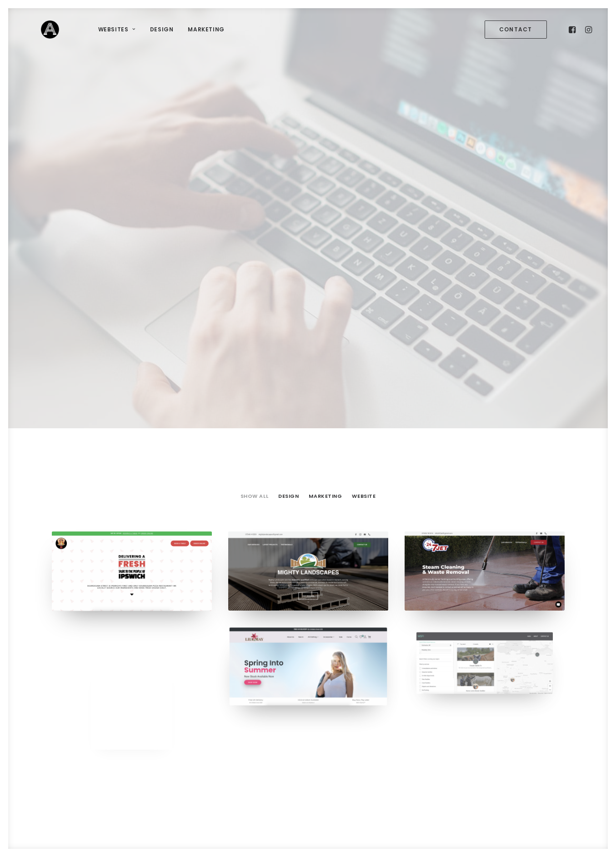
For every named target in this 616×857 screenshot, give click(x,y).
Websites (89, 32)
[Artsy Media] (36, 32)
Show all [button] (254, 244)
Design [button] (288, 244)
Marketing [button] (325, 244)
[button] (518, 32)
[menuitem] (89, 32)
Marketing (178, 32)
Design (134, 32)
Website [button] (364, 244)
